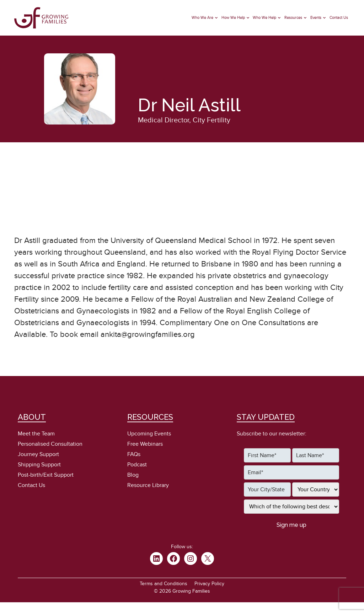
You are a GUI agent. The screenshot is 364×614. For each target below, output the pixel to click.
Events (316, 18)
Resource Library (148, 485)
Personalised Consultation (50, 444)
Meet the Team (36, 434)
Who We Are (202, 18)
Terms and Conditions (164, 584)
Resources (293, 18)
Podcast (137, 465)
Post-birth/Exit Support (46, 475)
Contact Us (339, 18)
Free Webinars (145, 444)
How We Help (233, 18)
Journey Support (38, 454)
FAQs (134, 454)
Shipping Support (39, 465)
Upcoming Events (149, 434)
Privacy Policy (209, 584)
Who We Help (264, 18)
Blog (133, 475)
